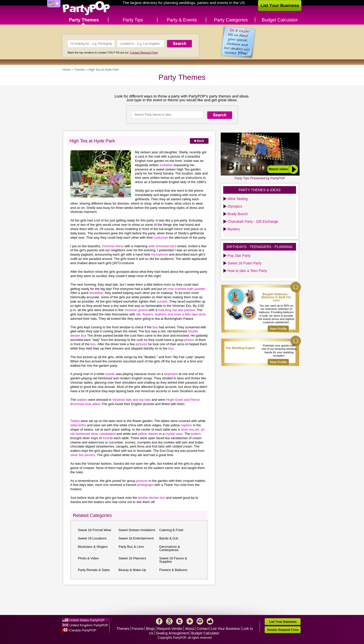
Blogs (151, 629)
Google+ (169, 621)
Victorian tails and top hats (131, 400)
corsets (162, 301)
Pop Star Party (239, 256)
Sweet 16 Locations (92, 538)
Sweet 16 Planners (132, 558)
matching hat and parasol (176, 310)
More (190, 621)
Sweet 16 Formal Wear (95, 530)
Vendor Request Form (283, 630)
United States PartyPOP (87, 620)
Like (210, 621)
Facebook (159, 621)
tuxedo (110, 374)
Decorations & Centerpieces (170, 548)
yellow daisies (148, 434)
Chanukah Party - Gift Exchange (253, 221)
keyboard (171, 374)
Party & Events (182, 20)
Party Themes (84, 20)
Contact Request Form (144, 53)
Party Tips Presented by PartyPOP (260, 178)
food (106, 438)
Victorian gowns (136, 310)
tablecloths (78, 425)
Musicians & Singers (93, 547)
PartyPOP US (86, 8)
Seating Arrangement (172, 633)
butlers (196, 434)
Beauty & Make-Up (132, 570)
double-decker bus (152, 498)
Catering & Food (171, 530)
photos (189, 340)
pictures (142, 344)
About (190, 629)
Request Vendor (170, 629)
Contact (203, 629)
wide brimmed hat (161, 246)
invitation (166, 165)
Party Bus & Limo (131, 547)
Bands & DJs (169, 538)
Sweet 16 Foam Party (245, 263)
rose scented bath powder (186, 289)
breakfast (96, 293)
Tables (75, 421)
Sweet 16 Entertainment (136, 538)
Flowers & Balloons (173, 570)
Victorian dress (113, 246)
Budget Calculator (280, 20)
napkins (186, 425)
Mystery (234, 229)
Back (199, 141)
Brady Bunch (238, 214)
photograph (145, 485)
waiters (82, 400)
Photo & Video (88, 558)
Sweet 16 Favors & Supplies (173, 560)
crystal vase (174, 434)
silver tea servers (83, 455)
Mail (200, 621)
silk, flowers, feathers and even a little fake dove (171, 314)
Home (67, 70)
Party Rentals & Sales (94, 570)
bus (155, 327)
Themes (79, 70)
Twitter (179, 621)
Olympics (235, 206)
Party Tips (133, 20)
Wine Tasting (238, 199)
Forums (138, 629)
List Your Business (225, 629)
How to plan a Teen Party (247, 271)
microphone (160, 254)
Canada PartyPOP (83, 630)
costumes (161, 238)
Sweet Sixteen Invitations (137, 530)
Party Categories (231, 20)
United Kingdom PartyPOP (89, 625)
